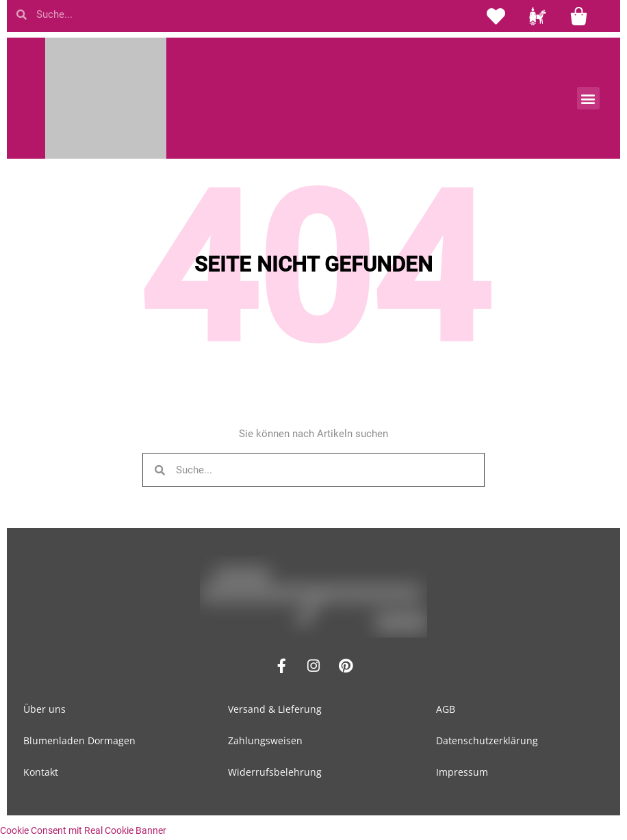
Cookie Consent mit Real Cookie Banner (83, 830)
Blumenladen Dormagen (79, 740)
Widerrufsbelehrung (275, 772)
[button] (588, 98)
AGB (446, 709)
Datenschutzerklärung (487, 740)
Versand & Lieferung (275, 709)
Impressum (462, 772)
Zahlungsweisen (265, 740)
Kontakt (41, 772)
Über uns (44, 709)
